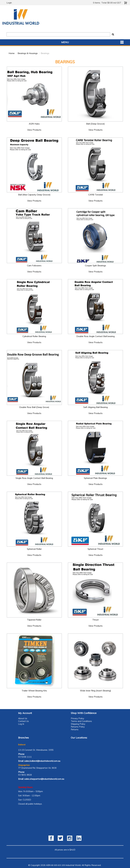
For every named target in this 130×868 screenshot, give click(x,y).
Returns (75, 729)
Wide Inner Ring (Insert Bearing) (95, 691)
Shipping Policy (78, 724)
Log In (21, 724)
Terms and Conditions (81, 721)
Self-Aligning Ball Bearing (95, 407)
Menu (65, 42)
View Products (34, 130)
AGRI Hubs (34, 124)
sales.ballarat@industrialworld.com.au (42, 761)
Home (12, 53)
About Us (23, 718)
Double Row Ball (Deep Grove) (34, 407)
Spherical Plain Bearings (95, 478)
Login (9, 3)
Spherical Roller (34, 549)
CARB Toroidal (95, 195)
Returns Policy (78, 727)
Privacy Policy (77, 718)
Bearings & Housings (28, 53)
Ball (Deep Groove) (95, 124)
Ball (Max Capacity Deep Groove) (34, 195)
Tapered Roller (34, 620)
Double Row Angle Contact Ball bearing (95, 336)
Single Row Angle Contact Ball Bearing (34, 478)
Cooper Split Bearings (95, 266)
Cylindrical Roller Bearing (34, 336)
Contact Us (23, 721)
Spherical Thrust (95, 549)
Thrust (95, 620)
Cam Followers (34, 266)
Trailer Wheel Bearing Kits (34, 691)
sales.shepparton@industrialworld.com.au (44, 779)
